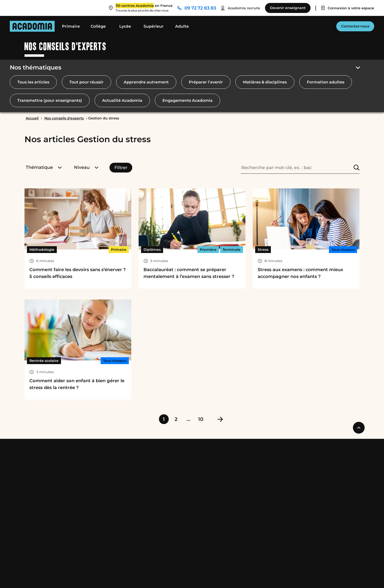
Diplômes (152, 250)
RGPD (87, 576)
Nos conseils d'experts (64, 118)
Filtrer (121, 168)
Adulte (182, 26)
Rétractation (135, 576)
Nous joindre (237, 457)
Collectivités (330, 477)
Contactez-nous (355, 26)
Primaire (71, 26)
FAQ (227, 530)
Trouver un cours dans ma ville (253, 486)
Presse (324, 495)
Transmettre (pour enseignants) (50, 100)
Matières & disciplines (265, 82)
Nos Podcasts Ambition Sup (167, 513)
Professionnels (334, 457)
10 (201, 419)
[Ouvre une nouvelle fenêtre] (303, 576)
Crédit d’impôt (153, 486)
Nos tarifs (148, 477)
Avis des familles (155, 521)
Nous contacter (238, 513)
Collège (98, 26)
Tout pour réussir (86, 82)
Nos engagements (157, 548)
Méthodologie (42, 250)
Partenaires (329, 486)
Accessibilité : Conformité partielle (189, 576)
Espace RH (233, 504)
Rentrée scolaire (44, 361)
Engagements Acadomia (187, 100)
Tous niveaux (343, 250)
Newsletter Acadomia (244, 539)
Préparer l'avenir (206, 82)
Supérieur (154, 26)
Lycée (125, 26)
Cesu (144, 495)
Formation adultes (326, 82)
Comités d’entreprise (338, 468)
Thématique (44, 167)
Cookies (108, 576)
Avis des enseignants (160, 530)
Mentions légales (41, 576)
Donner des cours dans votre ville (256, 495)
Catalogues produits (159, 539)
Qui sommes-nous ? (158, 468)
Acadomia (150, 457)
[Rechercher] (357, 168)
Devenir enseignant (243, 468)
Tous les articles (33, 82)
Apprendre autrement (146, 82)
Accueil (32, 118)
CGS (69, 576)
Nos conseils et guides (161, 504)
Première (208, 250)
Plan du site (242, 576)
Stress (263, 250)
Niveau (86, 167)
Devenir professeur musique (251, 477)
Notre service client (242, 521)
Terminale (232, 250)
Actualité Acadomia (122, 100)
